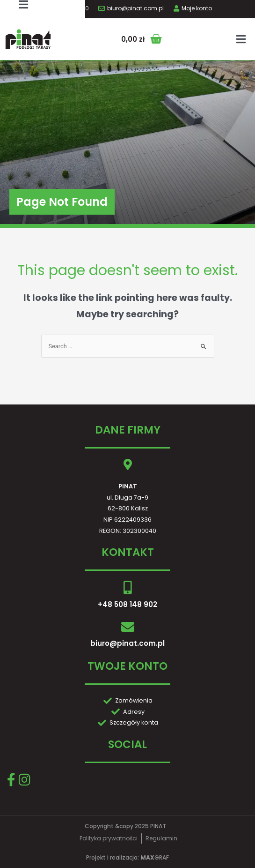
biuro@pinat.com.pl (127, 643)
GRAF (155, 857)
